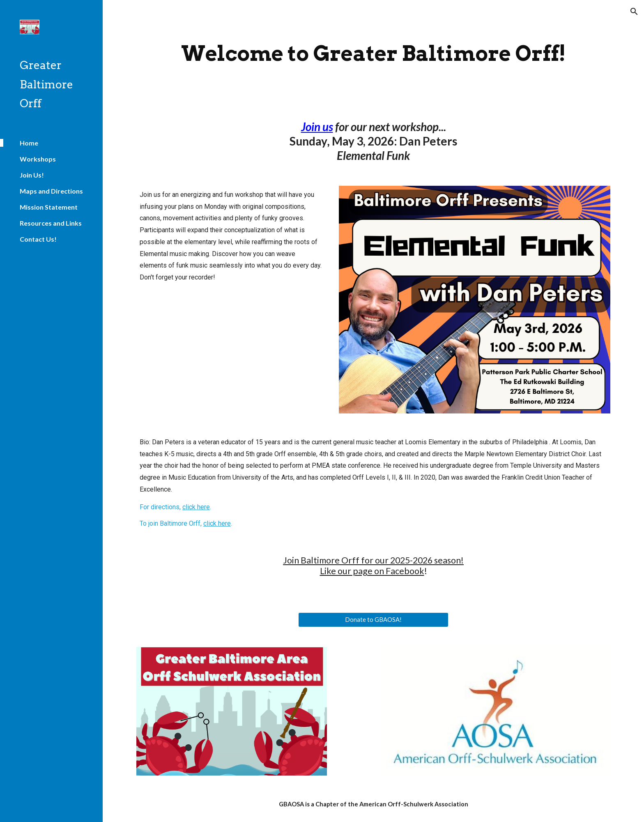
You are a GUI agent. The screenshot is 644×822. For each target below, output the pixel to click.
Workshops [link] (38, 159)
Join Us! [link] (32, 175)
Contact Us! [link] (38, 239)
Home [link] (29, 143)
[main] (373, 53)
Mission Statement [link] (49, 207)
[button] (634, 12)
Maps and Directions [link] (51, 191)
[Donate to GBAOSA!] (373, 619)
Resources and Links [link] (51, 223)
